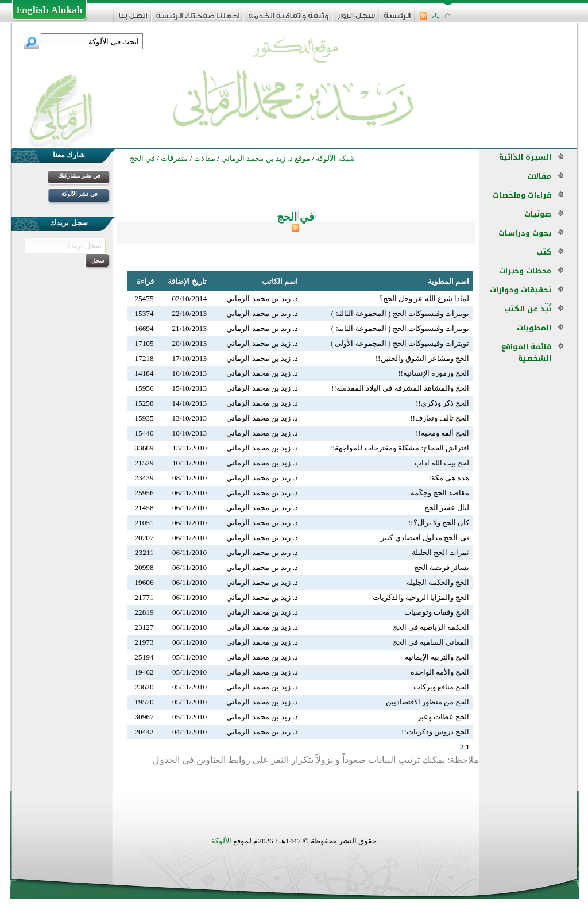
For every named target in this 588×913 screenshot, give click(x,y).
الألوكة (221, 841)
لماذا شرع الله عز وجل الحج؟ (424, 298)
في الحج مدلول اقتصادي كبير (425, 538)
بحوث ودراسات (525, 233)
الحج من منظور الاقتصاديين (428, 702)
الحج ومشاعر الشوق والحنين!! (423, 358)
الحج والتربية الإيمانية (437, 657)
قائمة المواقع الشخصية (526, 353)
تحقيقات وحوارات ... (521, 296)
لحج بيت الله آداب (442, 463)
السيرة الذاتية (525, 157)
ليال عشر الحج (447, 508)
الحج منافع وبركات (442, 687)
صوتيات (538, 214)
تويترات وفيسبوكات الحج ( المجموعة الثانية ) (401, 328)
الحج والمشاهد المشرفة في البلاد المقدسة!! (401, 388)
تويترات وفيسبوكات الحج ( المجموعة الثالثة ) (401, 313)
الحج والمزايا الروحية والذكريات (421, 597)
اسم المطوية (448, 281)
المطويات (534, 328)
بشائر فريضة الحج (442, 567)
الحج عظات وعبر (444, 717)
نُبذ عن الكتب (528, 309)
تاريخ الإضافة (187, 281)
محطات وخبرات (525, 271)
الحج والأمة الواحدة (440, 672)
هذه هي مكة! (449, 478)
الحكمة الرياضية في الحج (431, 627)
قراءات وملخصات (522, 195)
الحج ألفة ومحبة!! (443, 433)
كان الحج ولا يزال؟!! (439, 523)
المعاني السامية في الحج (431, 642)
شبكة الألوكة (335, 158)
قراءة (145, 281)
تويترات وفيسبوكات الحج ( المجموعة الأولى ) (400, 343)
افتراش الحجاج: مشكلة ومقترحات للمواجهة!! (400, 448)
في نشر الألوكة (80, 194)
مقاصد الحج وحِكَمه (440, 493)
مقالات (539, 176)
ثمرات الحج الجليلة (441, 552)
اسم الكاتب (280, 281)
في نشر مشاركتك (79, 176)
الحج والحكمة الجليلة (438, 582)
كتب (544, 252)
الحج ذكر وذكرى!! (443, 403)
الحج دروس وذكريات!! (436, 732)
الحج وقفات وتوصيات (437, 612)
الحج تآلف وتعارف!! (440, 418)
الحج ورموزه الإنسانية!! (434, 373)
